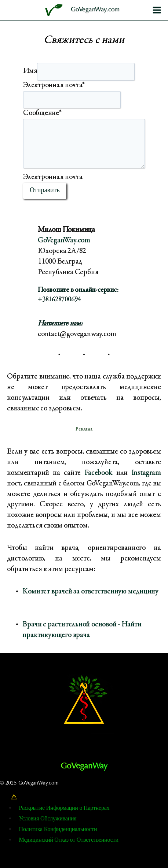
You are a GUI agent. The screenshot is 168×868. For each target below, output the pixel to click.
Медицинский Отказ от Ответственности (69, 840)
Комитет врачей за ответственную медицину (90, 592)
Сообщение (42, 113)
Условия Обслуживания (48, 819)
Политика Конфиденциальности (58, 830)
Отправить (45, 191)
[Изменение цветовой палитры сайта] (14, 797)
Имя (30, 71)
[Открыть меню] (157, 10)
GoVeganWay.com (64, 241)
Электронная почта (54, 85)
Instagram (146, 473)
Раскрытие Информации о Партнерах (64, 808)
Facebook (98, 473)
